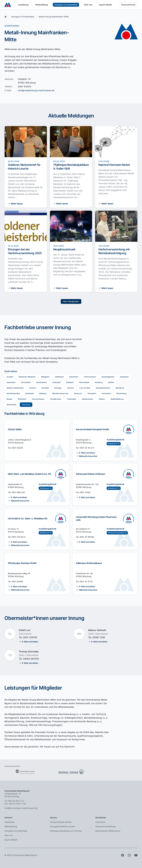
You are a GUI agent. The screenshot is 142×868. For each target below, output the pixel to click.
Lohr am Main (85, 388)
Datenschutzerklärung (105, 826)
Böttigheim (45, 377)
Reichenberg (121, 393)
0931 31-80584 (87, 537)
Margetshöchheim (103, 388)
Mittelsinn (43, 393)
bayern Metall (105, 5)
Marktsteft (29, 393)
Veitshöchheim (87, 399)
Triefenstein (71, 399)
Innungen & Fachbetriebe (66, 5)
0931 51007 (85, 492)
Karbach (33, 388)
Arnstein (10, 377)
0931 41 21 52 (86, 581)
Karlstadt (45, 388)
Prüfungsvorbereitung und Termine (66, 831)
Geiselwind (124, 377)
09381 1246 (99, 637)
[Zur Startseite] (8, 5)
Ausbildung (23, 5)
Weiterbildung (42, 5)
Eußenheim (74, 377)
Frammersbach (90, 377)
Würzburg (26, 405)
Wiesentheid (12, 405)
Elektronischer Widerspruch (108, 831)
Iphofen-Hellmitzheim (15, 388)
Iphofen (111, 382)
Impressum (100, 822)
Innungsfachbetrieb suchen (62, 826)
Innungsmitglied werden (61, 822)
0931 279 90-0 (19, 537)
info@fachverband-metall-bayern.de (21, 808)
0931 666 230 (18, 492)
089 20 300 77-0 (16, 801)
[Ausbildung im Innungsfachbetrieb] (129, 429)
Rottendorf (22, 399)
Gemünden (11, 382)
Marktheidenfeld (13, 393)
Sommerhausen (38, 399)
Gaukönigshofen (108, 377)
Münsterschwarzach (60, 393)
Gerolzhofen (26, 382)
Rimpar (9, 399)
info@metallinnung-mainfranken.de (36, 90)
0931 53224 (17, 448)
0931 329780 (30, 637)
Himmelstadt (84, 382)
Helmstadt (57, 382)
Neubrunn (78, 393)
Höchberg (99, 382)
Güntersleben (42, 382)
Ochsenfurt (92, 393)
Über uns (88, 5)
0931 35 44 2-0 (87, 448)
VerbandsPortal (128, 5)
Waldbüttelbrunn (117, 399)
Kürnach (71, 388)
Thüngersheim (56, 399)
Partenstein (106, 393)
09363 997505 (31, 659)
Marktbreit (120, 388)
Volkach (102, 399)
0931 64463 (17, 581)
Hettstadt (70, 382)
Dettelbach (59, 377)
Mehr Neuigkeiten (71, 301)
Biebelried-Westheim (27, 377)
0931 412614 (25, 87)
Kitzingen (58, 388)
